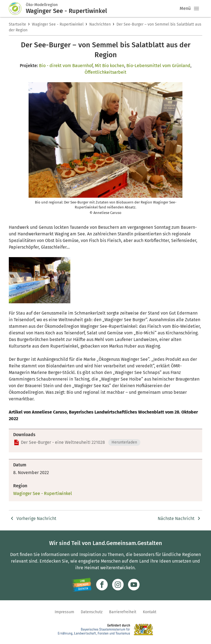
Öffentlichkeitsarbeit (105, 72)
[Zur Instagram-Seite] (118, 585)
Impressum (64, 612)
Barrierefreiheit (123, 612)
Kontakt (150, 612)
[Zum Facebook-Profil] (102, 585)
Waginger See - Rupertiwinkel (58, 24)
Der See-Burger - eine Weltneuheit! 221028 (63, 442)
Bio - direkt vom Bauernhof (66, 66)
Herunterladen (124, 442)
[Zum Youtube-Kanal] (134, 585)
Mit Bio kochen (109, 66)
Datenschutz (92, 612)
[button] (196, 9)
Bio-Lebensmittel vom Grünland (158, 66)
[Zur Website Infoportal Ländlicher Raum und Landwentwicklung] (81, 585)
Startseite (17, 24)
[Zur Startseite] (17, 9)
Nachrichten (100, 24)
